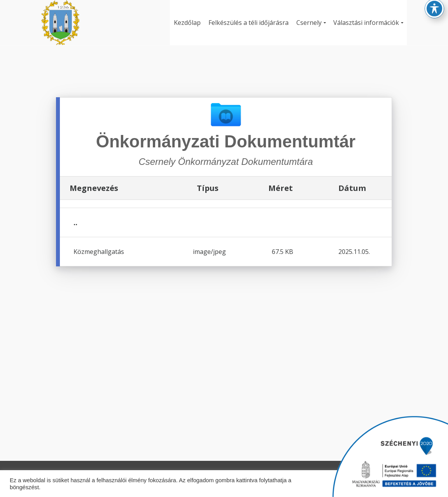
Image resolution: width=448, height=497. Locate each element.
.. (75, 222)
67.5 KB (283, 252)
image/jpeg (209, 252)
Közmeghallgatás (99, 252)
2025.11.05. (354, 252)
